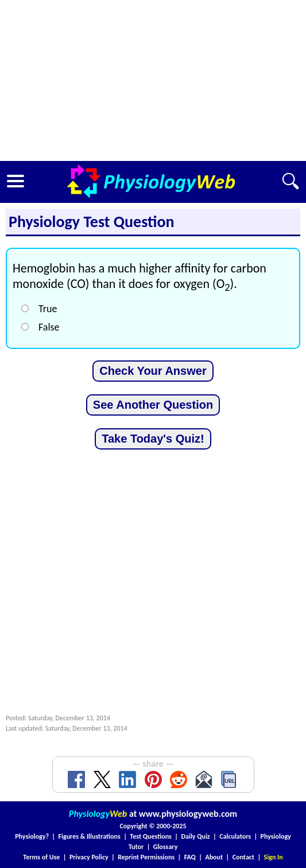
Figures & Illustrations (90, 836)
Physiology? (32, 836)
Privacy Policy (89, 857)
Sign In (274, 857)
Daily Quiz (195, 836)
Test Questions (151, 836)
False (49, 327)
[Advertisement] (153, 80)
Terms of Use (41, 857)
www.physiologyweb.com (188, 814)
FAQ (190, 857)
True (48, 309)
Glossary (166, 847)
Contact (243, 857)
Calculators (235, 836)
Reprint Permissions (146, 857)
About (214, 857)
